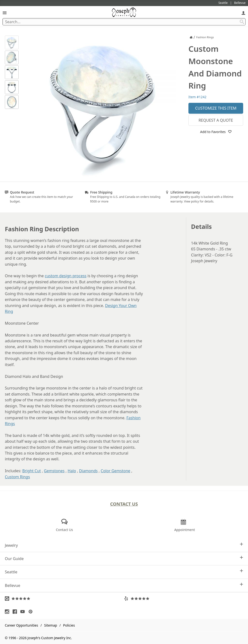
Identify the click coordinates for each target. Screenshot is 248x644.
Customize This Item (216, 108)
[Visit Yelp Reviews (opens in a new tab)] (184, 599)
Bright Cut (32, 471)
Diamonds (88, 471)
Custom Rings (17, 477)
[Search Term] (124, 22)
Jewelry (124, 545)
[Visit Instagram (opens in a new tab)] (8, 612)
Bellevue (124, 585)
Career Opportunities (21, 625)
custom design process (66, 276)
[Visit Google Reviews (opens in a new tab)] (64, 599)
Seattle (124, 572)
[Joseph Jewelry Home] (191, 37)
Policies (69, 625)
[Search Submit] (242, 22)
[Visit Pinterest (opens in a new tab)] (32, 612)
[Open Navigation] (5, 13)
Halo (72, 471)
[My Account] (243, 13)
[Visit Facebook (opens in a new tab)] (16, 612)
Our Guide (124, 558)
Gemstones (54, 471)
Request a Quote (216, 120)
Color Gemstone (116, 471)
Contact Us (124, 504)
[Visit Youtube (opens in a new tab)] (24, 612)
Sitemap (50, 625)
